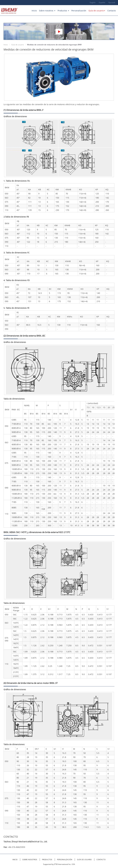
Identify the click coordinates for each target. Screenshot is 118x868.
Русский (112, 2)
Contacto (112, 11)
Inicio (34, 11)
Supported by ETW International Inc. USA (59, 864)
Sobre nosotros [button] (47, 11)
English (93, 2)
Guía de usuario (18, 45)
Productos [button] (63, 11)
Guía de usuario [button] (97, 11)
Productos (47, 860)
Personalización (79, 11)
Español (102, 2)
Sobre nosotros (30, 860)
